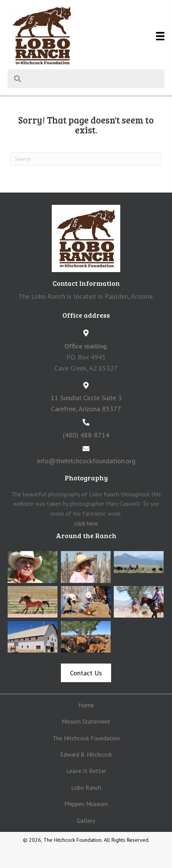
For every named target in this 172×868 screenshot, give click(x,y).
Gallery (86, 820)
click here (86, 523)
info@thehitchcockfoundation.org (86, 461)
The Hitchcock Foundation (86, 738)
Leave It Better (86, 771)
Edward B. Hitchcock (86, 754)
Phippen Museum (86, 804)
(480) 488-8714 (86, 435)
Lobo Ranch (86, 787)
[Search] (86, 159)
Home (86, 705)
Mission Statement (86, 721)
